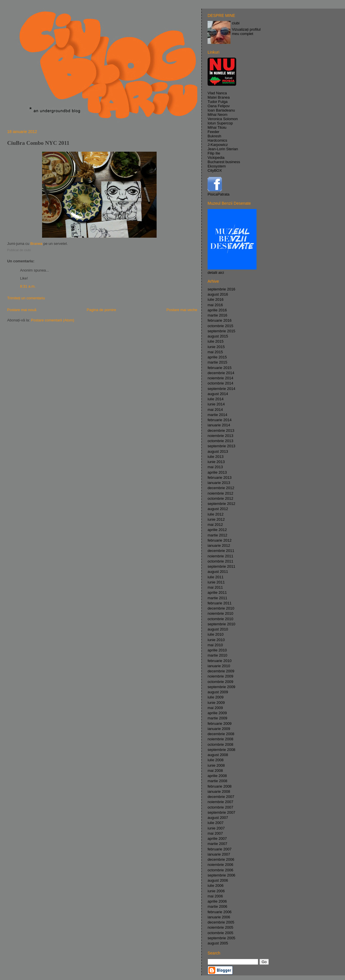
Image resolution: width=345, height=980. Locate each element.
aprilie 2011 (217, 593)
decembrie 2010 (221, 608)
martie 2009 (217, 718)
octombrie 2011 (220, 561)
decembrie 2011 (221, 551)
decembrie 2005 (221, 922)
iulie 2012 (216, 514)
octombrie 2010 (220, 619)
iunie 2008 (216, 765)
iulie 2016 (216, 299)
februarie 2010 (220, 661)
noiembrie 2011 (220, 556)
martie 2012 (217, 535)
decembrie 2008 (221, 734)
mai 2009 (215, 708)
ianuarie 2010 (219, 666)
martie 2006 (217, 906)
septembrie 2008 (221, 750)
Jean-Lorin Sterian (223, 149)
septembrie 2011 (221, 566)
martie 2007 (217, 844)
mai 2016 (215, 305)
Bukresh (214, 136)
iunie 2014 (216, 404)
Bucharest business (224, 162)
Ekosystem (217, 166)
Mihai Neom (217, 115)
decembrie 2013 (221, 431)
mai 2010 (215, 645)
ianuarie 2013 (219, 483)
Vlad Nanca (217, 93)
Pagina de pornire (101, 310)
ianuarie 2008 (219, 791)
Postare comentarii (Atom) (53, 320)
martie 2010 (217, 655)
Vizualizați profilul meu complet (246, 32)
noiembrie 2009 (220, 676)
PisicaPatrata (219, 194)
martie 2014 (217, 415)
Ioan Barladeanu (221, 110)
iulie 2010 (216, 634)
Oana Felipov (219, 106)
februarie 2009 (220, 724)
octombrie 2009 (220, 682)
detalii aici (216, 273)
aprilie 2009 (217, 713)
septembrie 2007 (221, 812)
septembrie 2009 (221, 687)
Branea (36, 244)
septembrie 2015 (221, 331)
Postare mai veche (182, 310)
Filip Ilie (214, 153)
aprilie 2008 (217, 776)
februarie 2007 (220, 849)
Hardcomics (217, 140)
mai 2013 (215, 467)
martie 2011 (217, 598)
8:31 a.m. (28, 286)
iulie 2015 (216, 341)
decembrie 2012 (221, 488)
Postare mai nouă (22, 310)
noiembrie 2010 (220, 613)
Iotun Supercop (220, 123)
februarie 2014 (220, 420)
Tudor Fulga (218, 102)
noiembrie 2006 (220, 865)
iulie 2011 (216, 577)
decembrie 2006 (221, 859)
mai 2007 (215, 833)
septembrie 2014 (221, 389)
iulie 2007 (216, 823)
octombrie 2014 (220, 383)
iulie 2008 (216, 760)
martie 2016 (217, 315)
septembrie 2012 (221, 504)
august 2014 (218, 394)
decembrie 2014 (221, 373)
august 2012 (218, 509)
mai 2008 (215, 771)
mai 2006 (215, 896)
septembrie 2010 (221, 624)
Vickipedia (216, 158)
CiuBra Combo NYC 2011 (38, 143)
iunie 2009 (216, 703)
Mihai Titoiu (217, 127)
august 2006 (218, 880)
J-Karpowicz (218, 145)
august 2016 (218, 294)
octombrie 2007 (220, 807)
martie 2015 (217, 362)
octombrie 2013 (220, 441)
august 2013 (218, 451)
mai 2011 (215, 587)
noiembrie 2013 (220, 436)
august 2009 (218, 692)
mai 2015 (215, 352)
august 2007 (218, 818)
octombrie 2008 (220, 744)
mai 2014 (215, 410)
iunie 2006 (216, 891)
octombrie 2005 (220, 933)
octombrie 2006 (220, 870)
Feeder (213, 132)
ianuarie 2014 (219, 425)
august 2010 (218, 629)
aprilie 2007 (217, 839)
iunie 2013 (216, 462)
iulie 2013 (216, 457)
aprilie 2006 (217, 901)
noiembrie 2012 (220, 493)
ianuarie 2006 (219, 917)
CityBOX (215, 170)
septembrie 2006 (221, 875)
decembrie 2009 (221, 671)
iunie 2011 (216, 582)
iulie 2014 (216, 399)
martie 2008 (217, 781)
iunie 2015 (216, 347)
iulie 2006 (216, 886)
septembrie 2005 (221, 938)
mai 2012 (215, 525)
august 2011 (218, 572)
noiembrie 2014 (220, 378)
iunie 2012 (216, 519)
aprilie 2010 (217, 650)
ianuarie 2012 (219, 545)
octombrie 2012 (220, 498)
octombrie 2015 (220, 326)
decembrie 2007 (221, 797)
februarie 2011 (220, 603)
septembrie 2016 (221, 289)
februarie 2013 (220, 478)
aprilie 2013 (217, 472)
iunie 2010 (216, 640)
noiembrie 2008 (220, 739)
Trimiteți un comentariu (26, 298)
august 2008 (218, 755)
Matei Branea (219, 97)
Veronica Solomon (223, 119)
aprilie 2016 (217, 310)
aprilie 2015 (217, 357)
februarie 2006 (220, 912)
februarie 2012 (220, 540)
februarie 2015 (220, 368)
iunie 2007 (216, 828)
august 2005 (218, 943)
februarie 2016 (220, 320)
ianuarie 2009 (219, 729)
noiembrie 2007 (220, 802)
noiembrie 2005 (220, 927)
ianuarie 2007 (219, 854)
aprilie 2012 (217, 530)
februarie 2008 (220, 786)
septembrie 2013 (221, 446)
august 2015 (218, 336)
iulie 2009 (216, 697)
